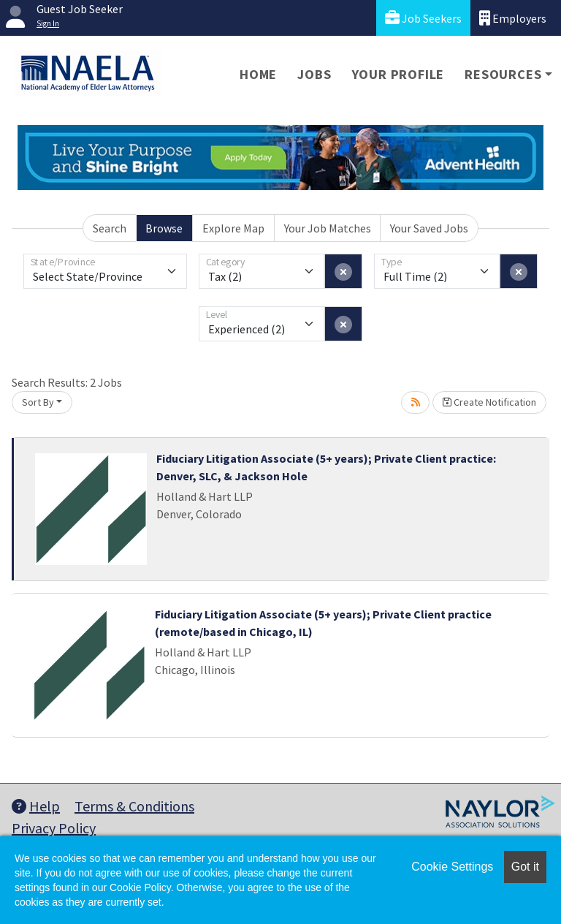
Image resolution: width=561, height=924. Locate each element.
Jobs (314, 74)
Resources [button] (503, 74)
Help (36, 806)
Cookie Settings (452, 867)
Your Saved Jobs (429, 228)
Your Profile (398, 74)
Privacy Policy (54, 828)
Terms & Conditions (134, 806)
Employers (513, 18)
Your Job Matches (328, 228)
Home (258, 74)
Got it (525, 867)
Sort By (38, 402)
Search (110, 228)
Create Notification (489, 402)
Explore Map (233, 228)
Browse (164, 228)
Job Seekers (423, 18)
